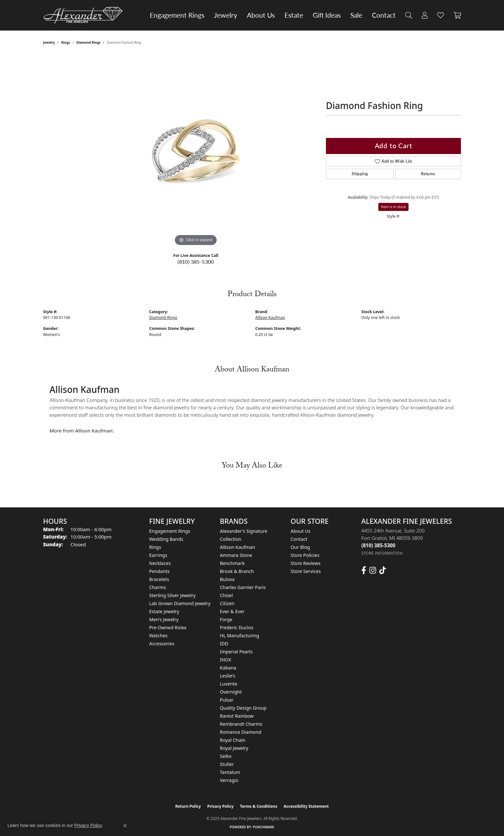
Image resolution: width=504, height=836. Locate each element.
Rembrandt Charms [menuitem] (241, 724)
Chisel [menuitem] (226, 595)
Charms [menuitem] (157, 587)
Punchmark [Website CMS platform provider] (264, 827)
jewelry (49, 42)
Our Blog (300, 547)
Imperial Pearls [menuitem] (236, 652)
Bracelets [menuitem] (159, 579)
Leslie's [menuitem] (228, 676)
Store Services (306, 571)
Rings (66, 42)
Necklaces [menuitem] (160, 563)
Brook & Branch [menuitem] (237, 571)
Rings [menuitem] (155, 547)
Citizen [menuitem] (227, 603)
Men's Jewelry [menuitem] (164, 619)
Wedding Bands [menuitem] (166, 539)
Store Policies (305, 555)
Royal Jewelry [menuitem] (234, 748)
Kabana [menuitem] (228, 668)
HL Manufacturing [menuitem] (239, 636)
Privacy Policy (221, 806)
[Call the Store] (378, 545)
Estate (294, 15)
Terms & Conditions (259, 806)
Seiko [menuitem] (226, 756)
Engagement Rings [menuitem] (170, 531)
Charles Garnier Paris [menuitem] (243, 587)
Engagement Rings (177, 15)
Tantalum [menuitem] (230, 772)
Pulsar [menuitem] (227, 700)
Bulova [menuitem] (227, 579)
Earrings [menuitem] (158, 555)
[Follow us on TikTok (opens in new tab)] (383, 570)
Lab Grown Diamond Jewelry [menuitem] (180, 603)
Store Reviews (306, 563)
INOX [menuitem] (225, 660)
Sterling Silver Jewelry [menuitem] (172, 595)
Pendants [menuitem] (159, 571)
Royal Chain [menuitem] (233, 740)
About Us (261, 15)
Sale (356, 15)
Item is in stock (393, 207)
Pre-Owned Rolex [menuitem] (168, 627)
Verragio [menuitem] (229, 780)
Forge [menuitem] (226, 619)
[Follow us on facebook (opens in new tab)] (364, 570)
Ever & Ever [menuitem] (232, 611)
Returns (428, 174)
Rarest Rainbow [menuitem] (237, 716)
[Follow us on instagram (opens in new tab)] (373, 570)
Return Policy (188, 806)
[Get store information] (382, 553)
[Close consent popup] (125, 826)
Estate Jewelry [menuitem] (164, 611)
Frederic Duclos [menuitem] (237, 627)
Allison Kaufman (270, 318)
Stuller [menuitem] (227, 764)
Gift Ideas (327, 15)
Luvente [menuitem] (229, 684)
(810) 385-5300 (196, 262)
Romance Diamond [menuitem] (241, 732)
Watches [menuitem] (158, 636)
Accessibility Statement (306, 806)
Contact (384, 15)
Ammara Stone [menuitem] (236, 555)
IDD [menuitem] (224, 644)
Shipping (360, 174)
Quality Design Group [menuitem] (243, 708)
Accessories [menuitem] (162, 644)
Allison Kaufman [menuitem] (238, 547)
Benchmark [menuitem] (232, 563)
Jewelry (226, 15)
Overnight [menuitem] (231, 692)
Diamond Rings (89, 42)
